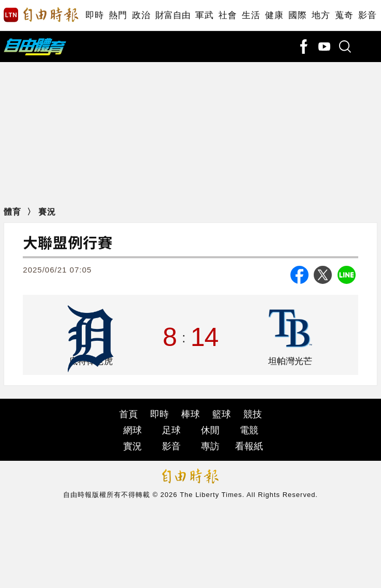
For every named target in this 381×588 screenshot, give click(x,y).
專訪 (210, 446)
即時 (94, 15)
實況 (133, 446)
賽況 (47, 212)
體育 (12, 212)
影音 (367, 15)
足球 (171, 430)
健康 (274, 15)
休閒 (210, 430)
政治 (141, 15)
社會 (228, 15)
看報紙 (249, 446)
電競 (249, 430)
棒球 (190, 414)
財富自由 (173, 15)
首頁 (128, 414)
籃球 (222, 414)
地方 (321, 15)
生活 (251, 15)
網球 (133, 430)
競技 (253, 414)
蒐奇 (344, 15)
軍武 (204, 15)
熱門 (118, 15)
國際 (297, 15)
